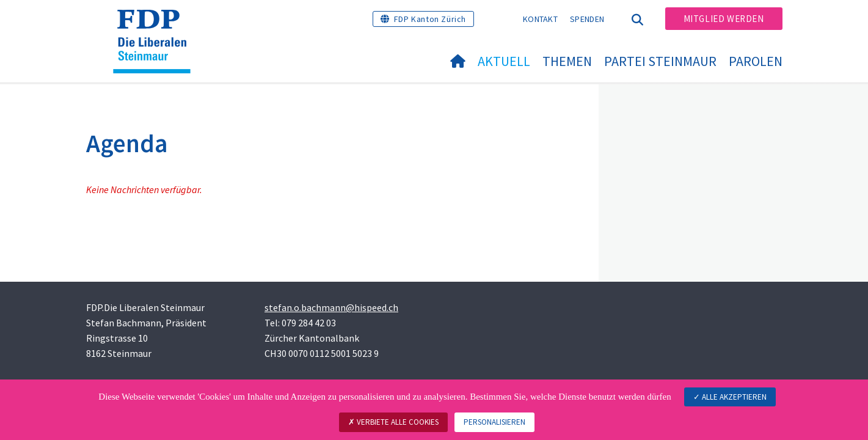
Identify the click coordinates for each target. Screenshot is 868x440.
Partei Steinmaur (660, 61)
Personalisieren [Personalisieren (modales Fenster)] (494, 422)
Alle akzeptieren (730, 397)
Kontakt (540, 19)
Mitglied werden (724, 19)
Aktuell (504, 61)
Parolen (756, 61)
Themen (567, 61)
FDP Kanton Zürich (430, 19)
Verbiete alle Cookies (393, 422)
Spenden (587, 19)
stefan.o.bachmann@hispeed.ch (331, 307)
